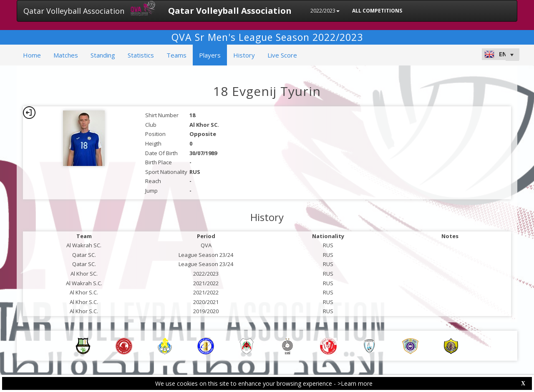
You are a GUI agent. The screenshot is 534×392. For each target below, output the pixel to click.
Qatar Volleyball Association (74, 11)
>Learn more (355, 383)
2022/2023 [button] (325, 11)
